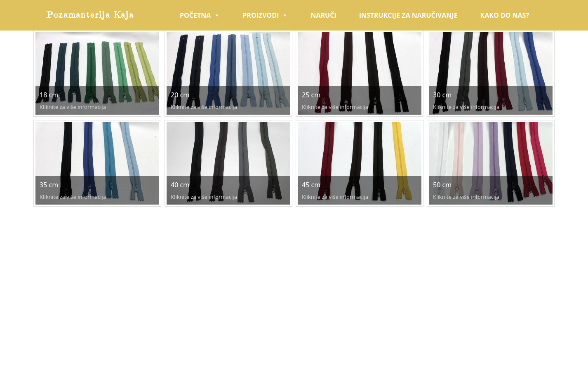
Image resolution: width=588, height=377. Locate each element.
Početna (200, 15)
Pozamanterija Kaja (91, 15)
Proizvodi (265, 15)
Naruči (323, 15)
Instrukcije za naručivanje (408, 15)
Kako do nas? (505, 15)
